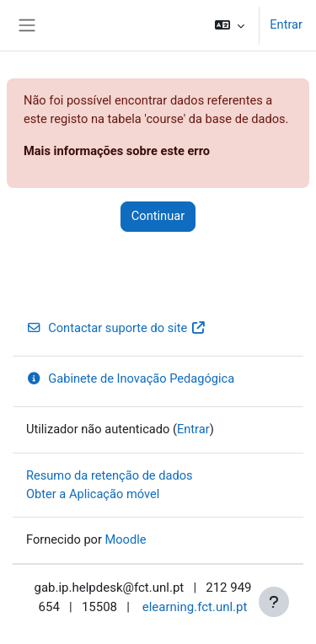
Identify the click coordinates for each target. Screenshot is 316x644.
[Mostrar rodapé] (274, 602)
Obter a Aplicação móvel (93, 494)
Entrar (286, 24)
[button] (230, 25)
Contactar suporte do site (116, 328)
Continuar (158, 216)
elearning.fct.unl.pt (195, 607)
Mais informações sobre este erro (117, 151)
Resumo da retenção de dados (110, 475)
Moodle (126, 539)
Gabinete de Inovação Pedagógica (130, 378)
